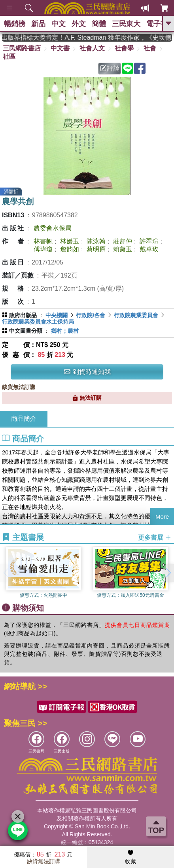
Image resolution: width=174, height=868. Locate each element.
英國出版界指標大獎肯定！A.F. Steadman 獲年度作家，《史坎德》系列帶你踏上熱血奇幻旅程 (87, 37)
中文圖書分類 (26, 331)
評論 (110, 68)
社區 (9, 57)
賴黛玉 (123, 249)
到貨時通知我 (87, 372)
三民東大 (126, 24)
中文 (59, 24)
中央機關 (57, 315)
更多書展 (155, 537)
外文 (79, 24)
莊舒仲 (123, 241)
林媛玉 (70, 241)
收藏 (130, 857)
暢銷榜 (15, 24)
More (162, 516)
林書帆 (43, 241)
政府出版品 (23, 315)
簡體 (99, 24)
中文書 (60, 48)
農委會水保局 (53, 228)
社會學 (124, 48)
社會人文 (92, 48)
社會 (150, 48)
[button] (168, 573)
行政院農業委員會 (136, 315)
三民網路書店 (22, 48)
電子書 (157, 24)
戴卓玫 (149, 249)
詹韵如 (70, 249)
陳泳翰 (96, 241)
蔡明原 (96, 249)
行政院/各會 (91, 315)
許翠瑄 (149, 241)
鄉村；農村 (65, 331)
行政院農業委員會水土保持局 (38, 322)
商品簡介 (24, 419)
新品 (38, 24)
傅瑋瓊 (43, 249)
